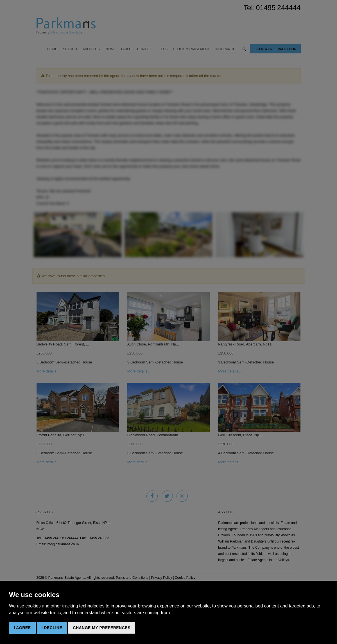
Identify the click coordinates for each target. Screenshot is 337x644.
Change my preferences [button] (102, 628)
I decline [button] (52, 628)
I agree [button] (22, 628)
